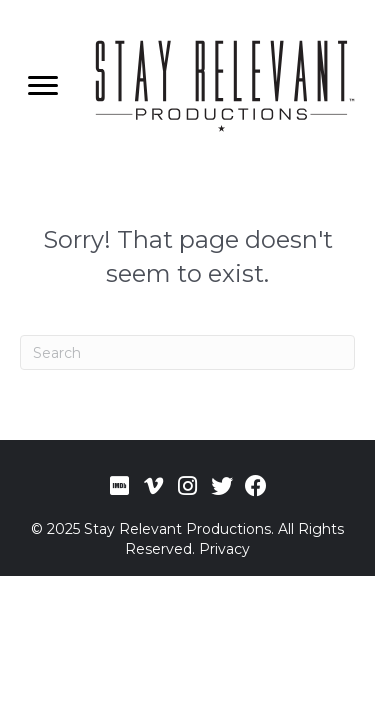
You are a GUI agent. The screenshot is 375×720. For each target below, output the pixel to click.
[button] (120, 486)
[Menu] (43, 86)
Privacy (224, 549)
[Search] (187, 352)
